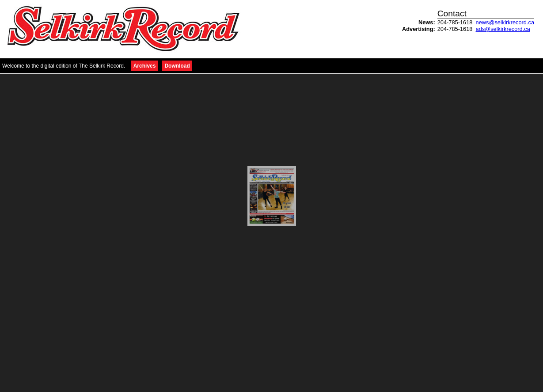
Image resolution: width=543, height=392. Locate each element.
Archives (145, 66)
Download (177, 66)
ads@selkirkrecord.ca (503, 29)
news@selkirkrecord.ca (505, 22)
